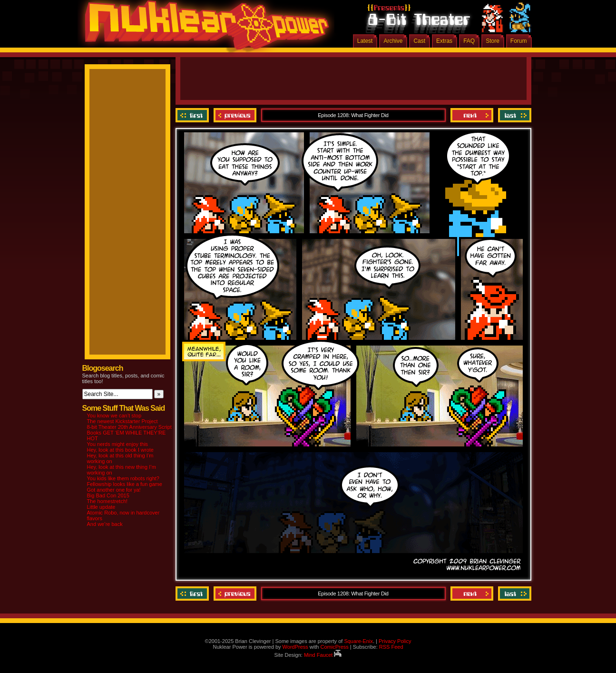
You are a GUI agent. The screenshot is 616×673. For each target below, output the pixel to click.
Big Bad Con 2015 (108, 495)
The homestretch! (108, 501)
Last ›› (513, 115)
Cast (419, 41)
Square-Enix (358, 641)
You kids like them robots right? (123, 478)
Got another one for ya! (114, 490)
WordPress (295, 647)
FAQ (469, 41)
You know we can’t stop (114, 416)
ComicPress (334, 647)
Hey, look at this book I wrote (120, 450)
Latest (365, 41)
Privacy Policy (395, 641)
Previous (235, 115)
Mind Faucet (323, 655)
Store (493, 41)
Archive (393, 41)
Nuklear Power (204, 29)
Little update (101, 507)
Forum (519, 41)
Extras (444, 41)
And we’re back (105, 524)
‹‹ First (193, 115)
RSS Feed (391, 647)
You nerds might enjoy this (118, 444)
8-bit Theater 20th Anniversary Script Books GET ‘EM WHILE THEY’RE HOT (129, 433)
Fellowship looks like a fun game (125, 484)
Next (472, 115)
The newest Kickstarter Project (122, 421)
